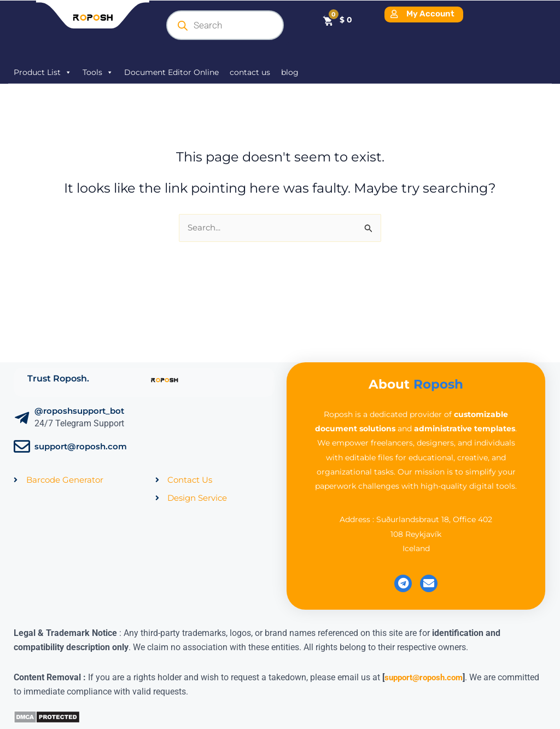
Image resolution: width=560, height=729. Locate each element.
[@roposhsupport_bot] (22, 419)
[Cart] (337, 20)
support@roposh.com (81, 447)
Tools (98, 72)
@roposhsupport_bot (79, 412)
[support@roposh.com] (22, 448)
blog (290, 72)
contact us (250, 72)
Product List (43, 72)
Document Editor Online (171, 72)
